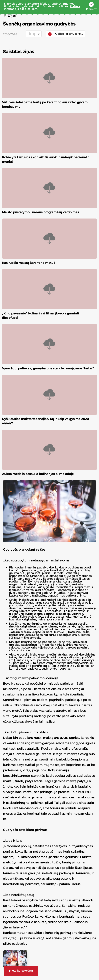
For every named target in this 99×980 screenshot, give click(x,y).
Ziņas (11, 16)
